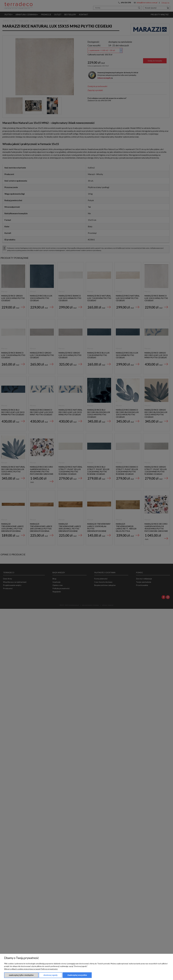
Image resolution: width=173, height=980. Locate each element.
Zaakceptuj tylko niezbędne (21, 975)
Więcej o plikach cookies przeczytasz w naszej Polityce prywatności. (31, 969)
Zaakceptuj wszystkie (77, 975)
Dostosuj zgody (51, 975)
